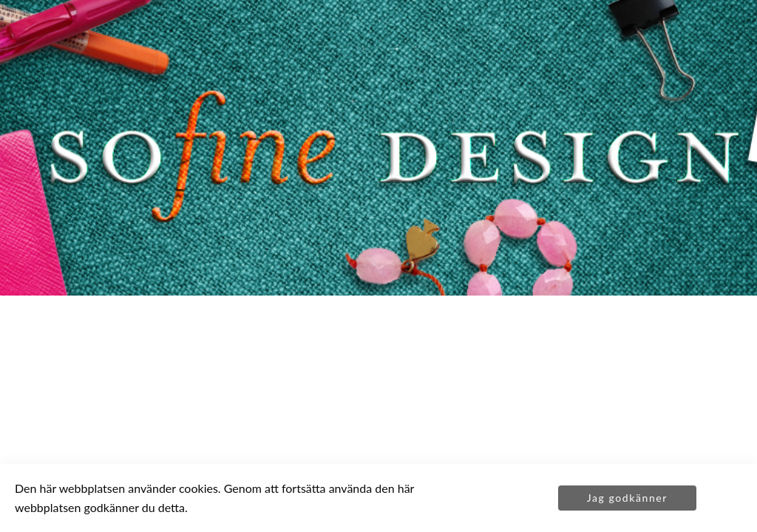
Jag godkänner (627, 498)
